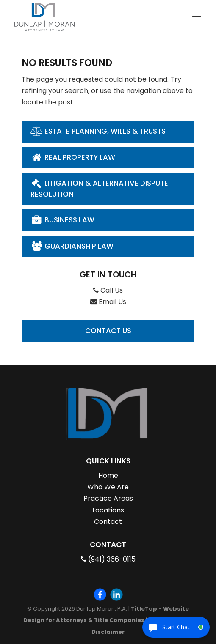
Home (108, 475)
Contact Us (108, 331)
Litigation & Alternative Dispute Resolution (99, 189)
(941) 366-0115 (108, 559)
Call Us (108, 290)
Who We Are (108, 487)
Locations (108, 510)
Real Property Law (73, 157)
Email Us (108, 302)
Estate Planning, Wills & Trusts (98, 131)
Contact (108, 522)
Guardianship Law (72, 246)
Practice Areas (108, 498)
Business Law (62, 220)
